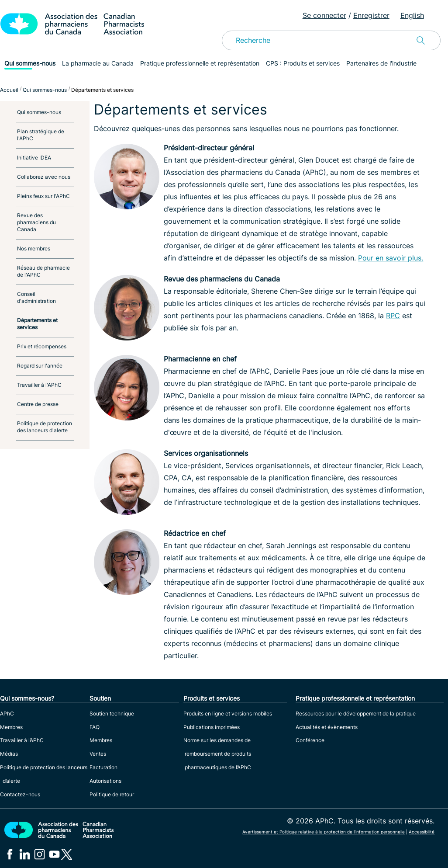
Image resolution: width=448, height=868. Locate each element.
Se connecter (324, 15)
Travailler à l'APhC (39, 385)
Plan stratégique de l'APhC (41, 135)
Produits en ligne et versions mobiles (228, 713)
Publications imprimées (212, 727)
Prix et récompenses (42, 346)
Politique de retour (112, 794)
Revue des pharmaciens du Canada (36, 222)
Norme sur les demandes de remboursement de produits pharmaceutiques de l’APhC (217, 754)
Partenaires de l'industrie (381, 63)
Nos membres (34, 248)
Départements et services (37, 324)
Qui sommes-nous (30, 63)
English (412, 15)
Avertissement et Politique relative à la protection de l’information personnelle (324, 832)
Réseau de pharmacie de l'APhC (43, 271)
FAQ (95, 727)
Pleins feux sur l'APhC (43, 196)
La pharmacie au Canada (98, 63)
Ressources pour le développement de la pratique (356, 713)
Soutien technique (112, 713)
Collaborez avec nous (44, 177)
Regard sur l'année (40, 366)
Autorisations (105, 781)
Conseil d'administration (36, 297)
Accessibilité (422, 832)
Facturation (103, 767)
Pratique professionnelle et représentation (200, 63)
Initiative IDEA (34, 158)
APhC (7, 713)
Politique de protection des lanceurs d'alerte (45, 427)
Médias (9, 754)
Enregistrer (371, 15)
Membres (11, 727)
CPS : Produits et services (303, 63)
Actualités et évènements (327, 727)
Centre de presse (38, 404)
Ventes (98, 754)
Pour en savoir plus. (391, 258)
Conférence (310, 740)
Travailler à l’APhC (22, 740)
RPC (393, 316)
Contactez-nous (20, 794)
